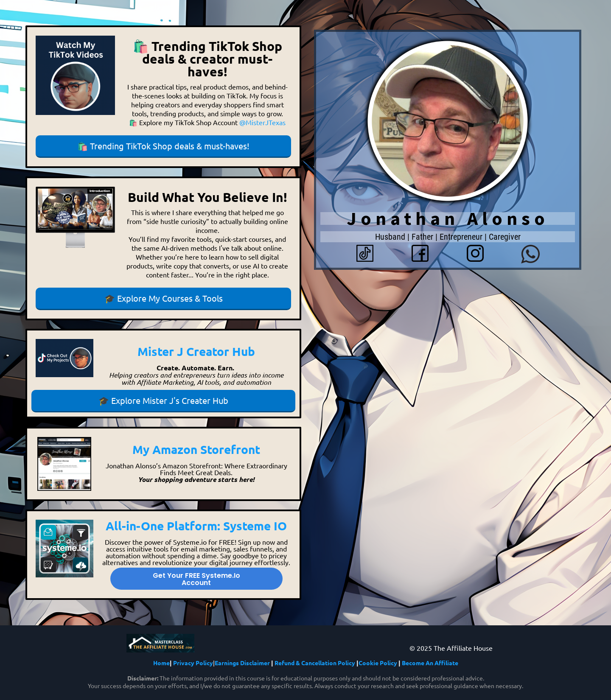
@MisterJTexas (262, 122)
